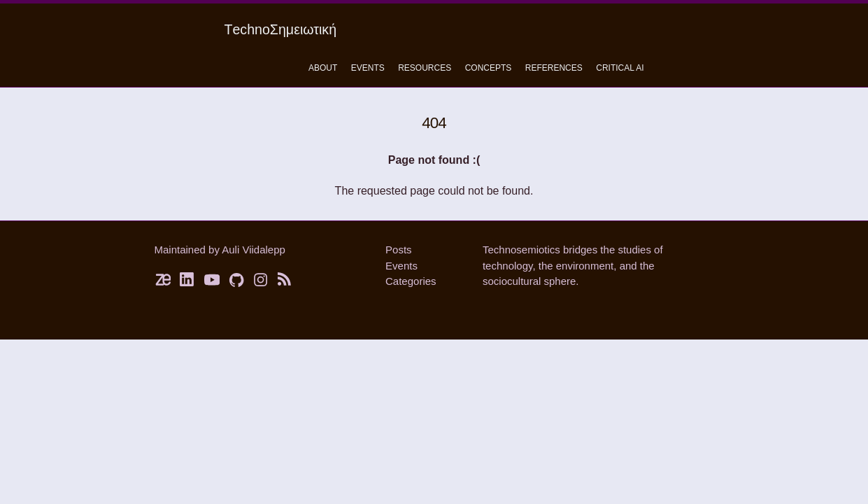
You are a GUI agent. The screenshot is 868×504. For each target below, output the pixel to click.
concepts (489, 68)
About (323, 68)
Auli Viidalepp (254, 250)
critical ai (620, 68)
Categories (411, 281)
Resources (425, 68)
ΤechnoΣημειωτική (281, 29)
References (554, 68)
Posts (399, 250)
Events (368, 68)
